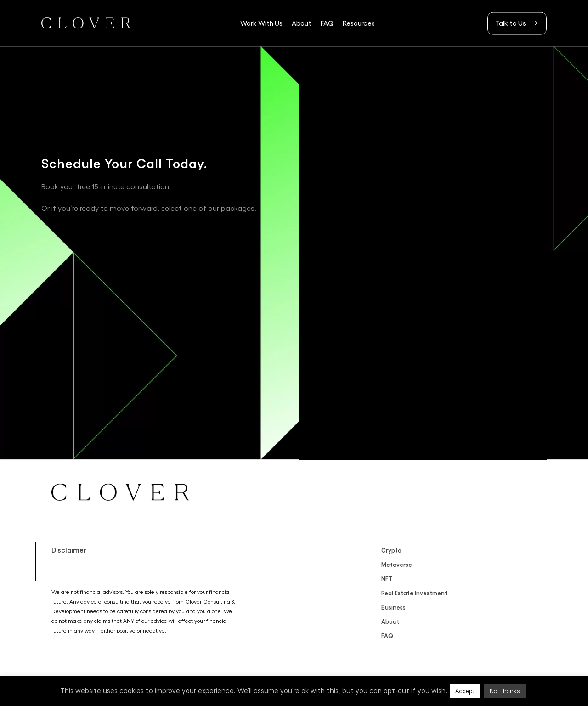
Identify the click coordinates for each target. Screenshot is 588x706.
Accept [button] (465, 691)
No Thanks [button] (505, 691)
